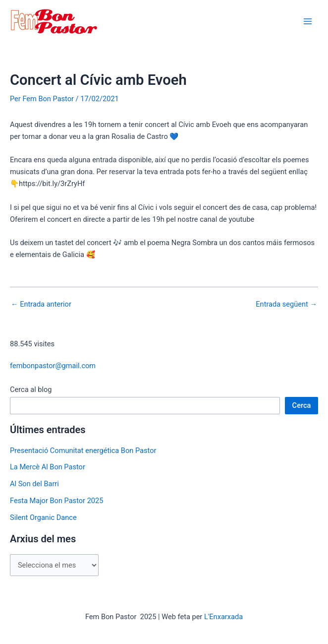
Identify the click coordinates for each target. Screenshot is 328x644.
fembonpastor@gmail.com (53, 366)
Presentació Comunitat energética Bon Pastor (83, 451)
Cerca (302, 405)
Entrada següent (286, 304)
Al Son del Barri (34, 484)
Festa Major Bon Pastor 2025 (56, 501)
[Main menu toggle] (308, 21)
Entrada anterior (41, 304)
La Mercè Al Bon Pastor (48, 467)
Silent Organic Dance (43, 517)
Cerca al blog (31, 389)
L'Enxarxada (223, 617)
